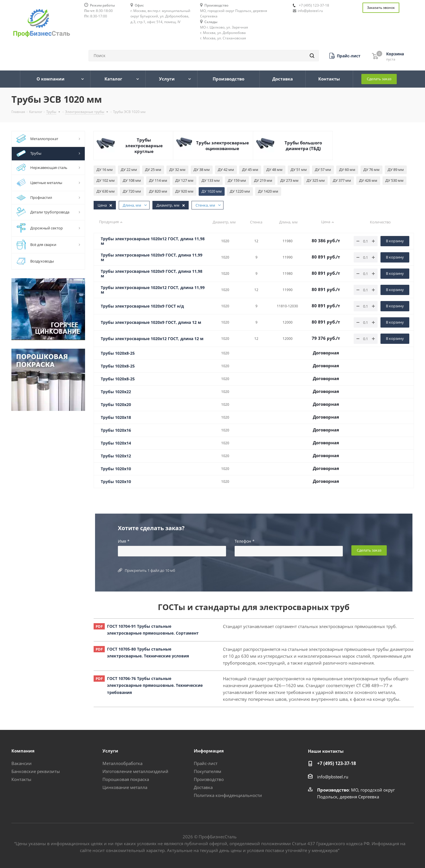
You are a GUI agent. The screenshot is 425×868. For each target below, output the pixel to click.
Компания (23, 751)
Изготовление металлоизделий (135, 771)
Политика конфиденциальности (228, 795)
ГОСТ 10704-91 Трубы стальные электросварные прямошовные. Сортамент (146, 630)
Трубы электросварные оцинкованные (222, 146)
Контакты (21, 779)
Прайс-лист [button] (206, 763)
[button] (345, 56)
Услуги (110, 751)
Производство (209, 779)
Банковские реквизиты (36, 771)
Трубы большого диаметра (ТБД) (303, 146)
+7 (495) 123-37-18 (314, 5)
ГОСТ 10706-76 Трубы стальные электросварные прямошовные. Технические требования (148, 686)
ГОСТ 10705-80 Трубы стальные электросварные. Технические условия (141, 653)
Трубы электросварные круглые (144, 146)
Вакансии (22, 763)
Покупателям (208, 771)
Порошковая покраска (126, 779)
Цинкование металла (125, 787)
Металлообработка (122, 763)
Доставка (203, 787)
